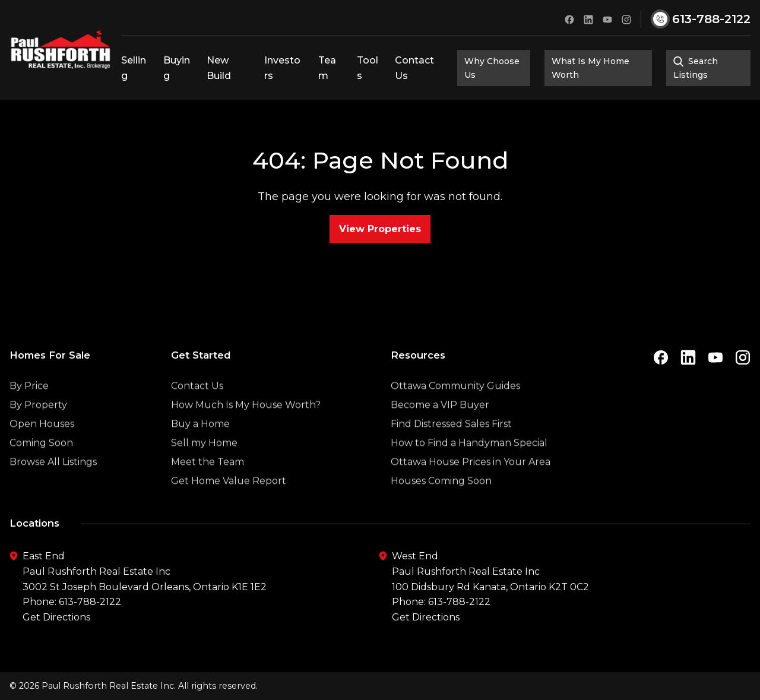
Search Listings (696, 68)
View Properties (380, 229)
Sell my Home (204, 465)
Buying (177, 68)
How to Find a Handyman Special (469, 465)
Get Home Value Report (229, 503)
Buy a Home (200, 446)
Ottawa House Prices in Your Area (471, 484)
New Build (219, 68)
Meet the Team (208, 484)
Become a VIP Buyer (440, 427)
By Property (38, 427)
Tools (368, 68)
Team (327, 68)
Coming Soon (41, 465)
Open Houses (42, 446)
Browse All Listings (53, 484)
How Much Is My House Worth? (246, 427)
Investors (282, 68)
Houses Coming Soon (441, 503)
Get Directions (56, 617)
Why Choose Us (492, 68)
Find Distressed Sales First (451, 446)
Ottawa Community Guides (455, 408)
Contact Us (414, 68)
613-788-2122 (90, 602)
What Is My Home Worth (590, 68)
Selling (134, 68)
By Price (29, 408)
